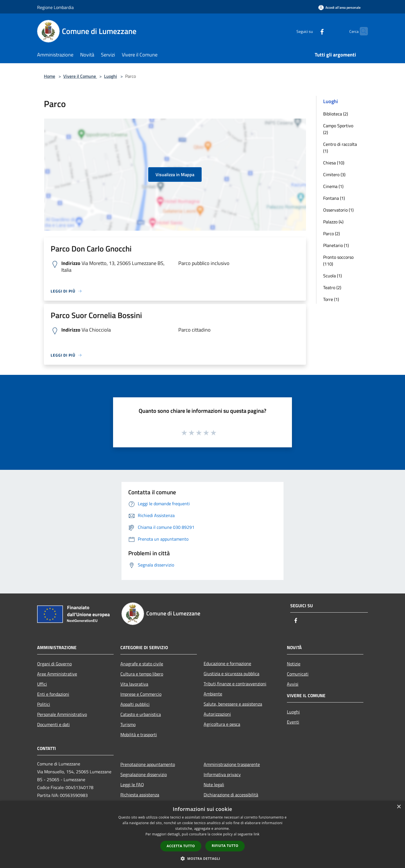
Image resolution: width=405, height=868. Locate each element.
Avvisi (293, 684)
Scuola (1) (332, 276)
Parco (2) (331, 234)
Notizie (294, 664)
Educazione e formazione (227, 663)
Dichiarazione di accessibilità (231, 795)
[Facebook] (311, 31)
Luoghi (111, 76)
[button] (202, 858)
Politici (44, 704)
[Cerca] (361, 31)
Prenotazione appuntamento (148, 764)
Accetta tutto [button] (181, 846)
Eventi (293, 722)
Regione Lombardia (55, 7)
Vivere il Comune (80, 76)
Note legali (214, 785)
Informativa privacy (222, 774)
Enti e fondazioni (53, 694)
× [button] (399, 807)
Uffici (42, 684)
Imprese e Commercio (141, 694)
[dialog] (202, 834)
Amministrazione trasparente (232, 764)
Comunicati (298, 674)
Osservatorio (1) (338, 210)
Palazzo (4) (333, 222)
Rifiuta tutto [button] (225, 846)
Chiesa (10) (334, 163)
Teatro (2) (332, 287)
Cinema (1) (333, 186)
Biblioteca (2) (336, 114)
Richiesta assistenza (140, 795)
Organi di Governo (54, 664)
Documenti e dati (53, 724)
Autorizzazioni (217, 714)
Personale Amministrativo (62, 714)
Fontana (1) (334, 198)
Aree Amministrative (57, 674)
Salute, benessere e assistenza (233, 704)
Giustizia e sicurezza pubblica (231, 674)
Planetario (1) (336, 245)
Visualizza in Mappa (175, 174)
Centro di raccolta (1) (340, 148)
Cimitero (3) (334, 174)
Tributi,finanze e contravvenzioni (235, 684)
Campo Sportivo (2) (338, 129)
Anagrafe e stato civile (142, 664)
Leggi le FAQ (132, 785)
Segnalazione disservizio (144, 774)
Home (49, 76)
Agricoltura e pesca (222, 724)
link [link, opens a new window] (257, 834)
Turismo (128, 724)
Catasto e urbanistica (141, 714)
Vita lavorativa (134, 684)
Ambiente (213, 694)
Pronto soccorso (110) (338, 260)
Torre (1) (331, 299)
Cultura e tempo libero (142, 674)
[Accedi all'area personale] (339, 7)
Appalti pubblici (135, 704)
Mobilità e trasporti (139, 735)
